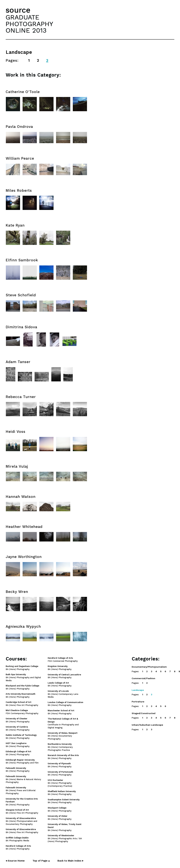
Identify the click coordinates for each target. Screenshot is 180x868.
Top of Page (41, 861)
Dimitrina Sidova (21, 327)
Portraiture (138, 702)
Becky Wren (17, 592)
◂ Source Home (15, 861)
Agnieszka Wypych (23, 627)
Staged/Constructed (144, 713)
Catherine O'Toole (23, 92)
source (18, 10)
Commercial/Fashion (143, 678)
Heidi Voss (16, 432)
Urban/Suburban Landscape (147, 725)
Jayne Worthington (24, 557)
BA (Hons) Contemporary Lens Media (63, 694)
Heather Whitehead (24, 527)
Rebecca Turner (21, 397)
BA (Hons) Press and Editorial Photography (21, 791)
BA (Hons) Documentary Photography (63, 736)
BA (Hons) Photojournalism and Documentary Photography (21, 821)
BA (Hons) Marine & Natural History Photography (23, 779)
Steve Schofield (21, 295)
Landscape (138, 690)
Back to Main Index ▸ (70, 861)
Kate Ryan (15, 225)
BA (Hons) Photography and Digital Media (23, 677)
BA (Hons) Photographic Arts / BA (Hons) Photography (65, 838)
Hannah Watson (21, 497)
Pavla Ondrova (19, 127)
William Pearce (20, 158)
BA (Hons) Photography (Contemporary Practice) (60, 783)
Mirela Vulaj (17, 466)
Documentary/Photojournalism (149, 667)
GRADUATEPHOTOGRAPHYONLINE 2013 (29, 24)
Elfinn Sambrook (22, 260)
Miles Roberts (19, 191)
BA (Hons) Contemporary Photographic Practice (60, 747)
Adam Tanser (18, 362)
